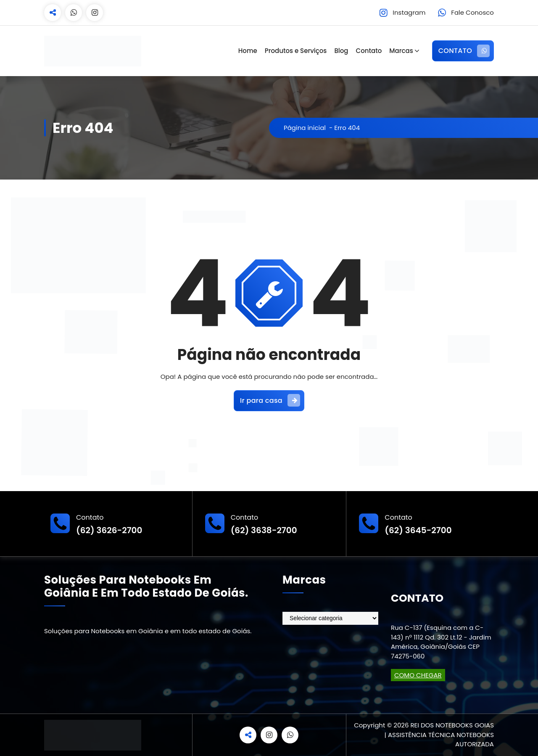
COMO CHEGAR (418, 675)
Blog (341, 51)
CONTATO (464, 51)
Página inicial (305, 128)
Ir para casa (270, 400)
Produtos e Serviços (296, 51)
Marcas (401, 51)
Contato (369, 51)
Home (248, 51)
